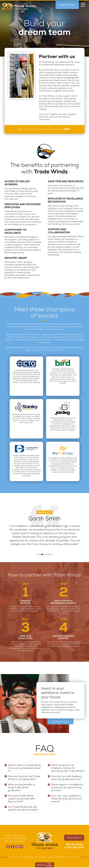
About (18, 857)
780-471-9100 (74, 845)
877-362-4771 (76, 847)
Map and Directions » (15, 841)
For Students (27, 857)
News (70, 857)
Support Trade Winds (57, 857)
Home (11, 857)
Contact (77, 857)
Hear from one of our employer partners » (44, 129)
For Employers (40, 857)
